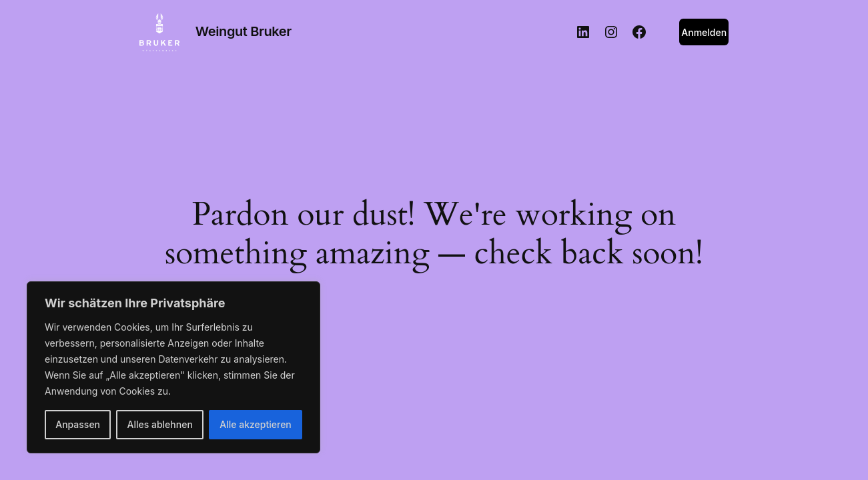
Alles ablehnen (160, 424)
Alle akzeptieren (256, 424)
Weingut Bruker (244, 31)
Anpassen (78, 424)
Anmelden (704, 32)
